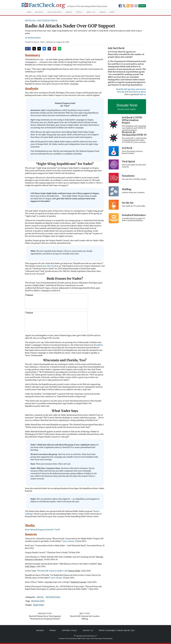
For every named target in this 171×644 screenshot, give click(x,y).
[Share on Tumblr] (49, 49)
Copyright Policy (69, 630)
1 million (99, 345)
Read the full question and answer (131, 89)
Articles (39, 12)
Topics (79, 12)
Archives (40, 630)
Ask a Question (54, 12)
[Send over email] (60, 49)
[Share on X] (34, 49)
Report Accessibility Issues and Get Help (117, 630)
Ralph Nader (39, 605)
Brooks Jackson (34, 38)
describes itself (49, 266)
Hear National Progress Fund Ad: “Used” (43, 530)
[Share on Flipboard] (54, 49)
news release (68, 541)
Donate (69, 12)
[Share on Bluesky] (44, 49)
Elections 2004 (38, 601)
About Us (91, 12)
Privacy (53, 630)
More (112, 12)
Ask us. (143, 94)
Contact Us (88, 630)
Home (29, 12)
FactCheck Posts (47, 21)
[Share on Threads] (39, 49)
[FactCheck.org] (46, 6)
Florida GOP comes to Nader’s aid (52, 571)
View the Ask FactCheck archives (131, 92)
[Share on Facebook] (28, 49)
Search (103, 12)
